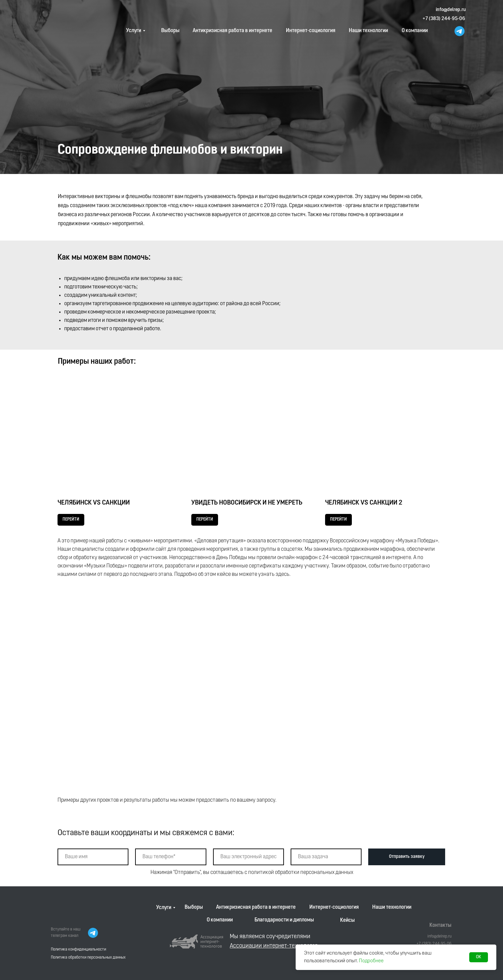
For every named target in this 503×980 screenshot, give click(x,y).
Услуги (134, 31)
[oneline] (326, 857)
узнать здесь (274, 574)
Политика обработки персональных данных (88, 958)
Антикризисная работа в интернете (232, 31)
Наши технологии (368, 31)
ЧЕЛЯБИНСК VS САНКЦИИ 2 (364, 503)
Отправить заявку (407, 857)
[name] (93, 857)
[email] (248, 857)
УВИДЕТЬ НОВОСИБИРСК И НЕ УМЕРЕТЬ (247, 503)
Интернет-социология (311, 31)
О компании (415, 31)
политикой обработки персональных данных (301, 873)
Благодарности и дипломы (284, 920)
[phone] (171, 857)
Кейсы (347, 920)
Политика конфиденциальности (78, 950)
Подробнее (371, 961)
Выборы (170, 31)
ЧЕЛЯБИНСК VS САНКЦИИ (94, 503)
